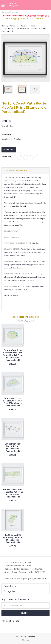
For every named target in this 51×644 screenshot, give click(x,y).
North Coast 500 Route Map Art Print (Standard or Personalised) (13, 539)
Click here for (39, 265)
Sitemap (26, 640)
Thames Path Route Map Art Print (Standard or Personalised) (13, 448)
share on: (6, 157)
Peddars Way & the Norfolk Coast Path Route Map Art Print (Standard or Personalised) (13, 355)
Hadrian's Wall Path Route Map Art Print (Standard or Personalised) (13, 493)
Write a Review (7, 126)
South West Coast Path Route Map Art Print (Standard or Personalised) (13, 402)
